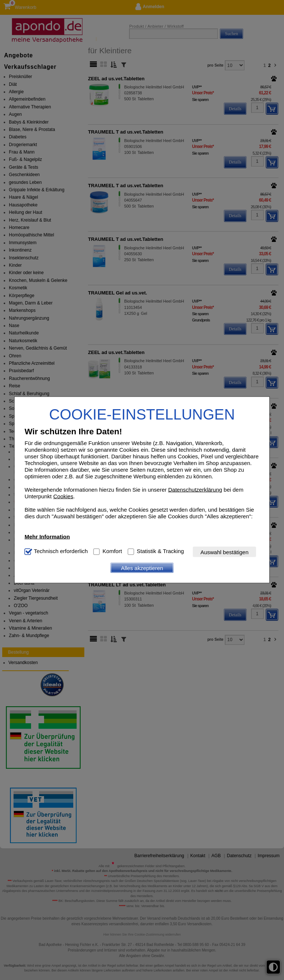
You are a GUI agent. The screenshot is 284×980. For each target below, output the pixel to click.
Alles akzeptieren (142, 568)
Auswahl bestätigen (224, 552)
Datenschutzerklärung (195, 490)
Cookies (63, 496)
